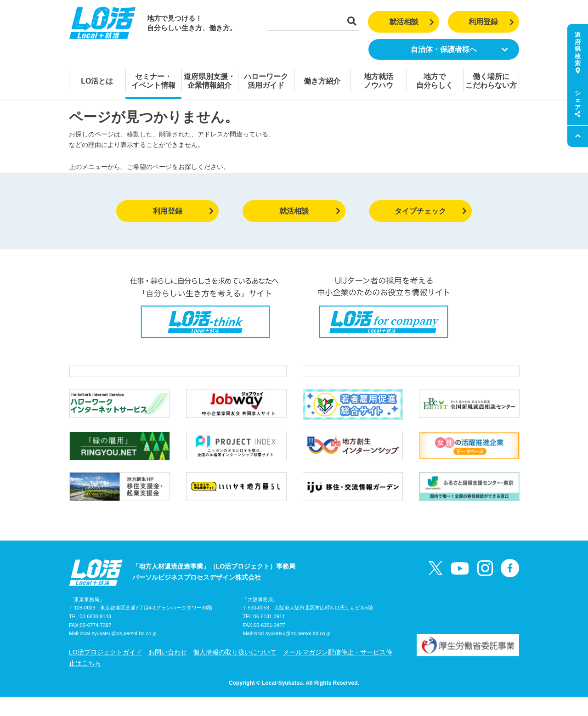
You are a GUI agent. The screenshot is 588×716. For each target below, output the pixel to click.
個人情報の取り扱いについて (235, 671)
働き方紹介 (322, 81)
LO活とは (97, 81)
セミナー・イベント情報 (153, 81)
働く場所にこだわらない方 (491, 81)
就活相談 (412, 22)
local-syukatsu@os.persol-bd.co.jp (118, 653)
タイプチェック (431, 211)
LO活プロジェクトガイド (105, 671)
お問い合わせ (168, 671)
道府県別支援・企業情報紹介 (209, 81)
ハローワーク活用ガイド (266, 81)
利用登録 (491, 22)
